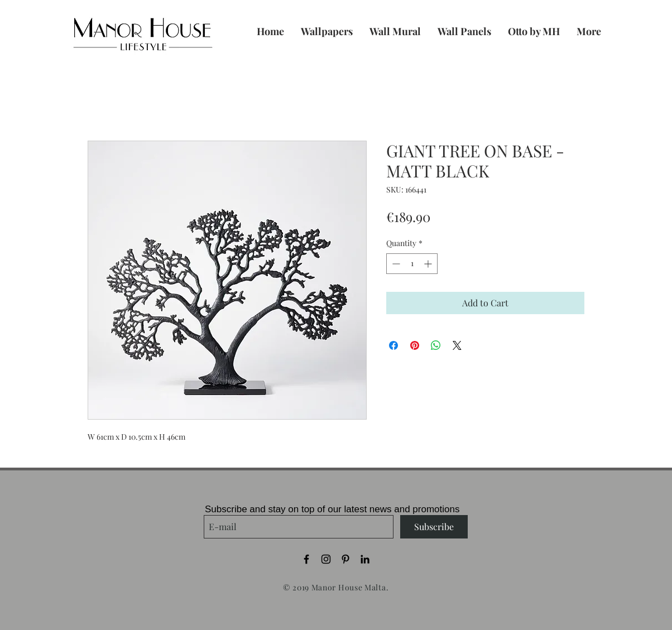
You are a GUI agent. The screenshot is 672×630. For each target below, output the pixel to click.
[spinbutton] (412, 264)
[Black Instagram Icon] (326, 559)
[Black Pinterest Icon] (345, 559)
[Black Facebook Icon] (306, 559)
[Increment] (429, 264)
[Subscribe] (434, 527)
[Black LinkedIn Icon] (365, 559)
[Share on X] (457, 345)
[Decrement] (395, 264)
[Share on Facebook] (393, 345)
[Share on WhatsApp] (436, 345)
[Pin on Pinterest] (415, 345)
